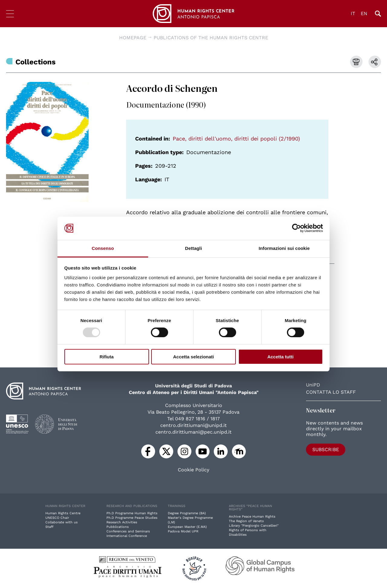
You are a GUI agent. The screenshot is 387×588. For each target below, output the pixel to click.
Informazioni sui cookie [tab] (284, 248)
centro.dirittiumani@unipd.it (193, 425)
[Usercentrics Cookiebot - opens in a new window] (296, 228)
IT (353, 13)
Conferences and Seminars (128, 531)
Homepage (133, 38)
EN (364, 13)
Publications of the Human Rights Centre (211, 38)
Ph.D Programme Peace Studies (132, 518)
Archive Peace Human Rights (252, 517)
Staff (49, 527)
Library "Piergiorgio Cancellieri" (254, 526)
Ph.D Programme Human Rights (132, 513)
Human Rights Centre (63, 513)
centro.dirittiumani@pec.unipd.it (193, 432)
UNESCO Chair (57, 518)
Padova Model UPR (183, 531)
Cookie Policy (193, 470)
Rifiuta (107, 357)
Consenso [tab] (103, 248)
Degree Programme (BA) (187, 513)
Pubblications (118, 527)
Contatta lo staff (331, 392)
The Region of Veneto (246, 521)
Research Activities (122, 522)
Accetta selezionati (193, 357)
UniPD (313, 385)
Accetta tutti (280, 357)
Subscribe (326, 449)
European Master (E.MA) (187, 527)
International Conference (127, 536)
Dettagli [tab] (193, 248)
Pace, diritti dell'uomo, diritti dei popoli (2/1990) (236, 139)
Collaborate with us (62, 522)
